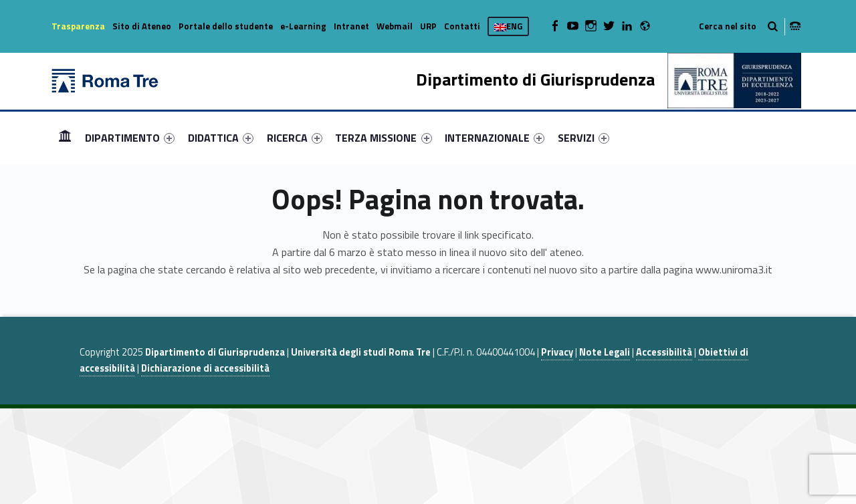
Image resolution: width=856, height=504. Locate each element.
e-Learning (303, 26)
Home (65, 137)
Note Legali (605, 352)
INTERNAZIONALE (495, 138)
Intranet (351, 26)
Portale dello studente (226, 26)
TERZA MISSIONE (383, 138)
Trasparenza (78, 26)
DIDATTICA (221, 138)
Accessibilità (664, 352)
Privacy (557, 352)
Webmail (395, 26)
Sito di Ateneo (142, 26)
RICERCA (295, 138)
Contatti (462, 26)
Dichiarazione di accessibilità (205, 368)
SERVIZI (583, 138)
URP (428, 26)
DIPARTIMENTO (130, 138)
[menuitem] (65, 138)
